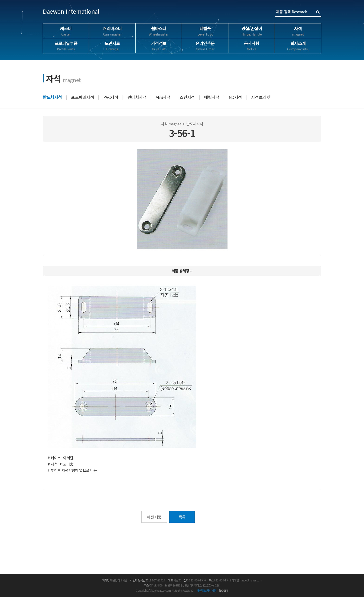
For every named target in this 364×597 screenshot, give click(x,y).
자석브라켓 (261, 97)
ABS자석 (163, 97)
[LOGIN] (224, 590)
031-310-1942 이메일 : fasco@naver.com (238, 580)
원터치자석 (137, 97)
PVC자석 (111, 97)
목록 (182, 517)
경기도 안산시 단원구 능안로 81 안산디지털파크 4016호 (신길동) (185, 585)
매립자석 (212, 97)
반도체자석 (52, 97)
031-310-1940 (197, 580)
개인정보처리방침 (207, 590)
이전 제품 (154, 517)
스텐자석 (187, 97)
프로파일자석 (83, 97)
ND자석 (235, 97)
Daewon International (71, 11)
